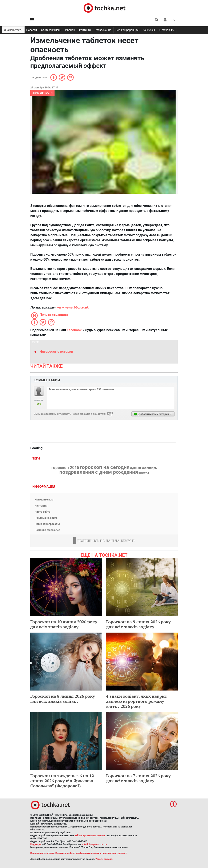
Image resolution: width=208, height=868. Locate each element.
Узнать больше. (104, 859)
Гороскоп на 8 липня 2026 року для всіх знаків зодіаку (63, 699)
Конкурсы (149, 30)
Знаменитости (13, 30)
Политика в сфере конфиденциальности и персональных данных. (91, 853)
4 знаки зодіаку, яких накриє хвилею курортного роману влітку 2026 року (136, 701)
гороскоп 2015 (65, 468)
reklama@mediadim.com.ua (90, 836)
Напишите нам (44, 500)
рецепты (144, 473)
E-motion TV (167, 30)
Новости (32, 30)
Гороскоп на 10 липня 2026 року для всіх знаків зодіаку (64, 624)
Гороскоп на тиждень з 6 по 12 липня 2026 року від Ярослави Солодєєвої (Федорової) (62, 781)
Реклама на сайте (46, 518)
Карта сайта (43, 512)
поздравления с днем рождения (99, 472)
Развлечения (103, 30)
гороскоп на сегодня (105, 467)
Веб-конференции (127, 30)
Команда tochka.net (47, 530)
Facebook (74, 330)
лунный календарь (143, 468)
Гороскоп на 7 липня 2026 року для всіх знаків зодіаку (138, 778)
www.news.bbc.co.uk (72, 307)
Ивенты (70, 30)
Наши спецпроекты (47, 524)
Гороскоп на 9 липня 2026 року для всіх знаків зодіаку (138, 624)
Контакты (41, 506)
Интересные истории (56, 351)
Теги (37, 459)
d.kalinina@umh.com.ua (95, 844)
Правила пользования (42, 853)
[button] (165, 20)
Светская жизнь (51, 30)
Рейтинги (85, 30)
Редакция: (36, 844)
